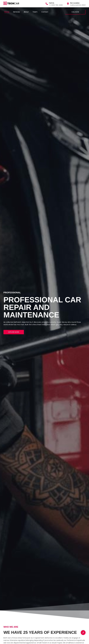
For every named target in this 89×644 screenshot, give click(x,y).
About (26, 12)
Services (16, 12)
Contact (45, 12)
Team (35, 12)
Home (7, 12)
